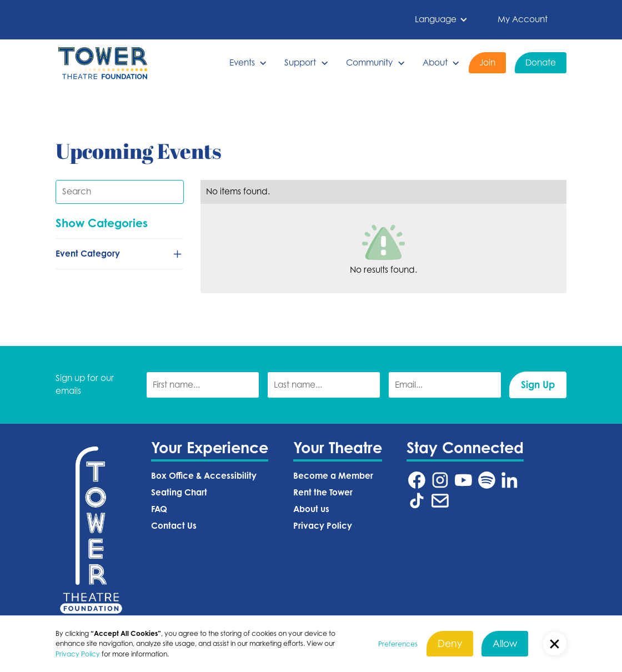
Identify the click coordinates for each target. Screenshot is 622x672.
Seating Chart (179, 492)
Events (242, 62)
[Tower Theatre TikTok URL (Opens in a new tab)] (417, 501)
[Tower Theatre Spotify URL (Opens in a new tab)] (487, 480)
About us (311, 509)
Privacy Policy (78, 654)
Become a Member (333, 476)
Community (369, 62)
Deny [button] (450, 643)
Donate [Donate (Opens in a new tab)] (541, 62)
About (435, 62)
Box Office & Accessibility (204, 476)
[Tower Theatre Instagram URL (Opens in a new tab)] (440, 480)
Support (300, 62)
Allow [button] (505, 643)
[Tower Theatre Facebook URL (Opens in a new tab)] (417, 480)
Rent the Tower (323, 492)
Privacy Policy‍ (323, 526)
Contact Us (174, 526)
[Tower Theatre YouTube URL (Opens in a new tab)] (463, 480)
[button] (441, 20)
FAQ (159, 509)
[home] (103, 63)
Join (487, 62)
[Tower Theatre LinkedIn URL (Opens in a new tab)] (510, 480)
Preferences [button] (398, 644)
